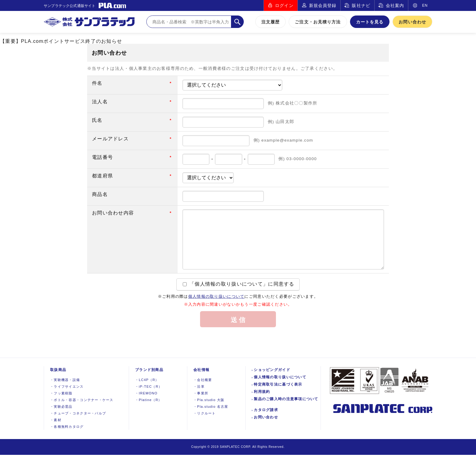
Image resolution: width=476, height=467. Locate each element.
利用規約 (262, 404)
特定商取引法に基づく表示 (278, 397)
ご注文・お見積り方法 (318, 22)
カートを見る (370, 22)
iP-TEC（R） (149, 399)
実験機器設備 (65, 392)
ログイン (284, 5)
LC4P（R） (147, 392)
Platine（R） (149, 412)
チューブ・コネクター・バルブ (78, 425)
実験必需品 (61, 419)
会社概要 (203, 392)
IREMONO (146, 405)
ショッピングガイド (272, 382)
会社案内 (395, 5)
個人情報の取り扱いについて (216, 309)
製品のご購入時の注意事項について (286, 411)
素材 (56, 432)
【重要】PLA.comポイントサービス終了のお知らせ (61, 41)
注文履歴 (270, 22)
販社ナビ (361, 5)
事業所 (201, 405)
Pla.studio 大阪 (209, 412)
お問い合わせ (412, 22)
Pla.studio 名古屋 (211, 419)
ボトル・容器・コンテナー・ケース (82, 412)
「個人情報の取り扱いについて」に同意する (238, 296)
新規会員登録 (323, 5)
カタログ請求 (266, 422)
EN (425, 5)
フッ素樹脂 (61, 405)
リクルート (205, 425)
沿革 (199, 399)
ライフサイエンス (67, 399)
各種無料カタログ (67, 439)
